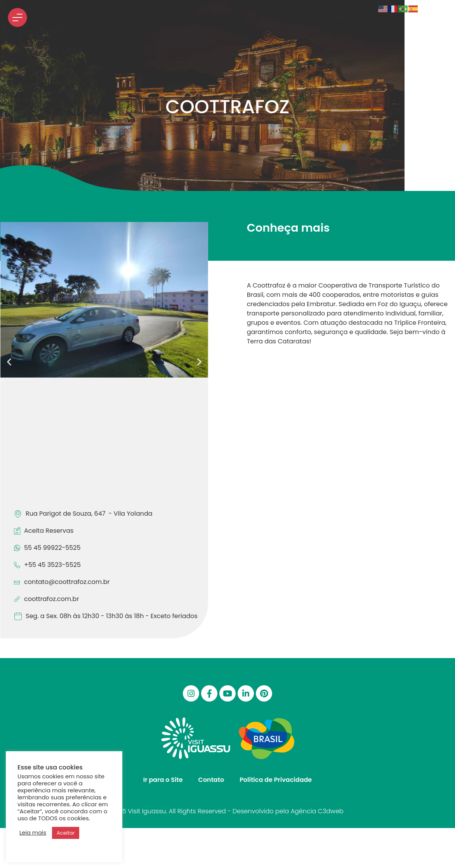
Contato (211, 780)
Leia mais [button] (33, 833)
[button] (9, 362)
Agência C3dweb (317, 811)
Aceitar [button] (66, 833)
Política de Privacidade (276, 780)
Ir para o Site (163, 780)
